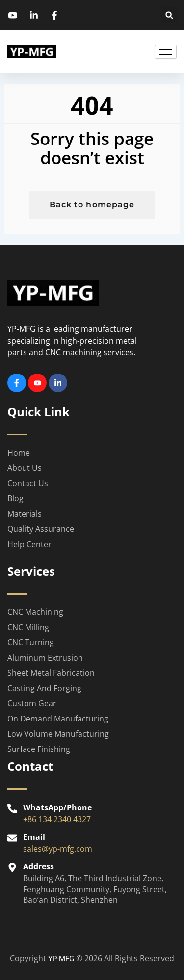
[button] (169, 15)
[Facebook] (17, 383)
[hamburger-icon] (166, 52)
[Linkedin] (58, 383)
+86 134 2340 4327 (57, 819)
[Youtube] (37, 383)
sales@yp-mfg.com (58, 849)
